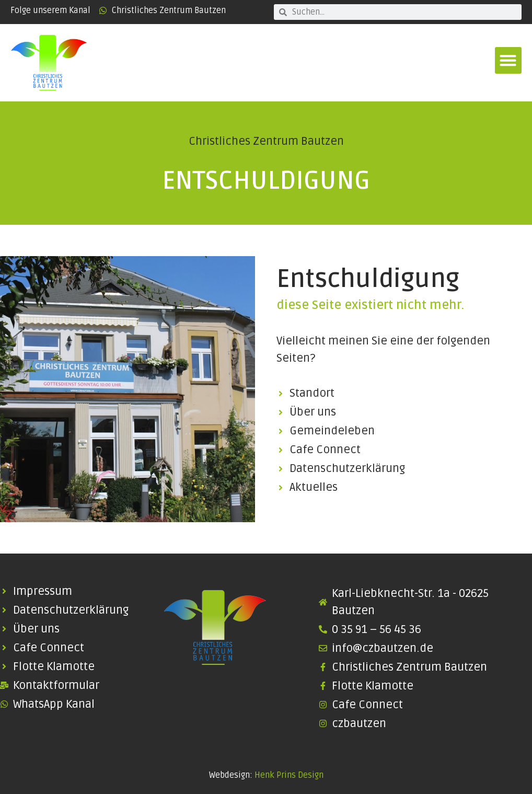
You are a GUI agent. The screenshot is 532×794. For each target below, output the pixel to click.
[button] (508, 60)
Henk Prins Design (289, 775)
